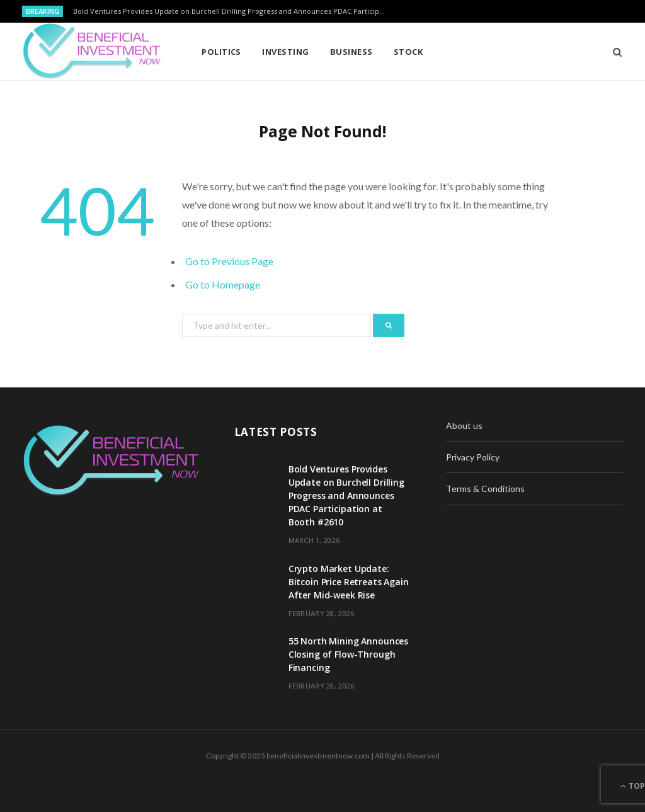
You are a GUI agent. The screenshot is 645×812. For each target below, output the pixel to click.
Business (351, 52)
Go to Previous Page (229, 261)
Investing (285, 52)
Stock (408, 52)
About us (464, 426)
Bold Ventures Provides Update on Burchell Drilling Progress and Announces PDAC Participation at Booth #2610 (234, 11)
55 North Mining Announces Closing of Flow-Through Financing (349, 654)
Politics (221, 52)
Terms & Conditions (485, 489)
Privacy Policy (473, 457)
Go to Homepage (223, 284)
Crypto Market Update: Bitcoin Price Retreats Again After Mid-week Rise (349, 582)
